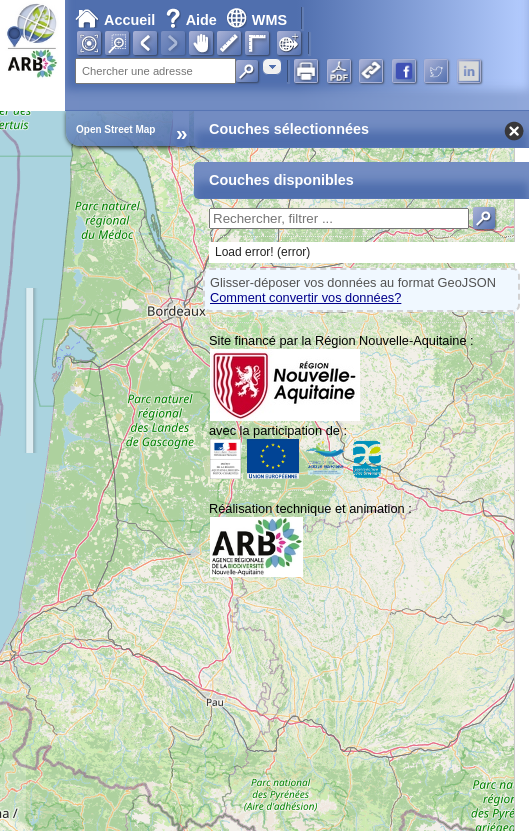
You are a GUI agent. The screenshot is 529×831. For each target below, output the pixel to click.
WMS (256, 20)
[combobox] (272, 66)
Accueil (115, 20)
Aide (193, 20)
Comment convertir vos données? (305, 297)
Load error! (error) (262, 252)
